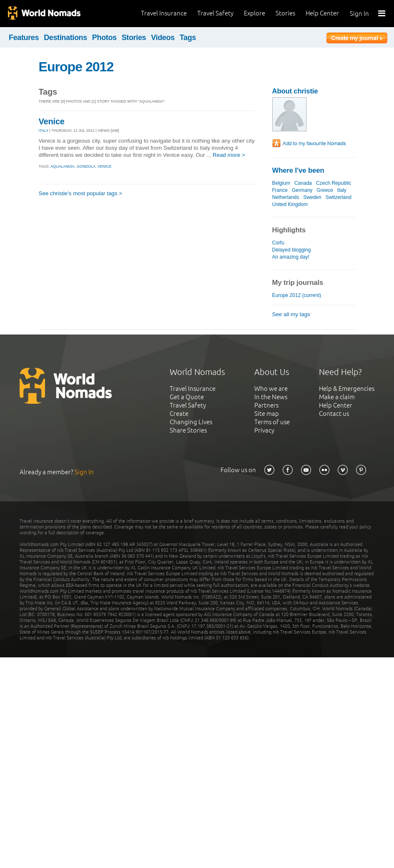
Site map (267, 414)
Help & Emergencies (347, 389)
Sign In (359, 14)
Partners (266, 405)
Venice (52, 121)
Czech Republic (334, 183)
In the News (271, 397)
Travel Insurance (164, 13)
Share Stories (188, 430)
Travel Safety (215, 13)
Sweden (312, 197)
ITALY (44, 131)
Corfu (278, 243)
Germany (302, 190)
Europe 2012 (76, 67)
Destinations (65, 38)
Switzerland (339, 197)
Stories (285, 13)
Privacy (264, 430)
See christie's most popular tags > (80, 193)
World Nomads (44, 14)
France (280, 190)
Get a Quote (187, 397)
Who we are (271, 389)
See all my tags (291, 314)
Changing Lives (191, 422)
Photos (104, 38)
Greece (325, 190)
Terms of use (272, 422)
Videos (163, 38)
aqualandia (63, 166)
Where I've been (298, 170)
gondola (86, 166)
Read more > (229, 155)
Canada (303, 183)
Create (179, 414)
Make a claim (337, 397)
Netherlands (286, 197)
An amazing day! (291, 257)
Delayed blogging (292, 250)
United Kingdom (290, 204)
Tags (188, 38)
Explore (255, 13)
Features (24, 38)
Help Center (322, 13)
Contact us (334, 414)
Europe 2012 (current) (297, 295)
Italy (342, 190)
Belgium (281, 183)
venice (105, 166)
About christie (295, 91)
